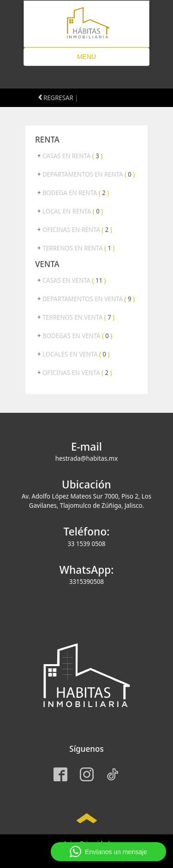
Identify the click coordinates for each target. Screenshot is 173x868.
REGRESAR (56, 98)
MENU (91, 59)
